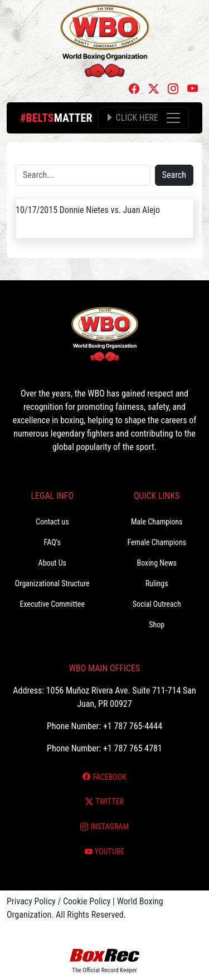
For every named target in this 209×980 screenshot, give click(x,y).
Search (174, 175)
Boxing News (157, 563)
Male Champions (157, 522)
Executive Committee (52, 604)
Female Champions (157, 542)
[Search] (83, 175)
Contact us (52, 522)
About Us (52, 563)
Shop (157, 625)
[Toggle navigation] (143, 118)
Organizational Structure (52, 583)
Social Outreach (157, 604)
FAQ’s (52, 542)
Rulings (157, 583)
